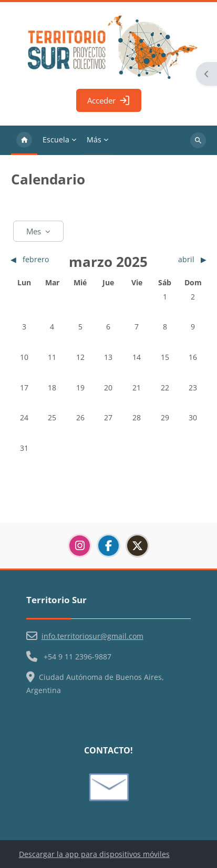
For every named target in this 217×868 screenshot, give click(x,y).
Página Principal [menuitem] (24, 140)
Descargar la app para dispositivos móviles (94, 854)
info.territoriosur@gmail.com (92, 636)
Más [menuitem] (94, 139)
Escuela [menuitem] (56, 139)
